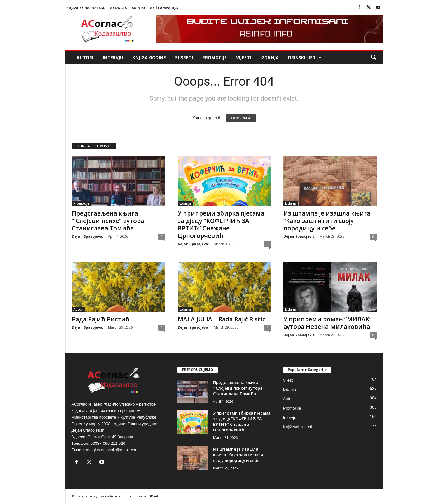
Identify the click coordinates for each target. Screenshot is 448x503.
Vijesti (244, 57)
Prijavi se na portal (85, 8)
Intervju (113, 57)
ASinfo (138, 8)
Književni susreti (298, 427)
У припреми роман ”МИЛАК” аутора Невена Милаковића (328, 323)
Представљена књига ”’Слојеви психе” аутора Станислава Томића (108, 221)
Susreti (184, 57)
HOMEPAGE (241, 118)
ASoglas (119, 8)
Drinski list (305, 58)
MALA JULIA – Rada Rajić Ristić (221, 319)
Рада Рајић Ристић (101, 319)
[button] (374, 58)
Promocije (215, 57)
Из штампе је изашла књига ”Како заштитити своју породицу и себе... (327, 221)
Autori (85, 57)
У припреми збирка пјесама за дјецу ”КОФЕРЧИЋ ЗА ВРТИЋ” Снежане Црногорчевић (221, 225)
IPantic (156, 496)
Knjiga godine (149, 57)
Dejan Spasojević (87, 236)
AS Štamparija (164, 8)
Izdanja (270, 57)
